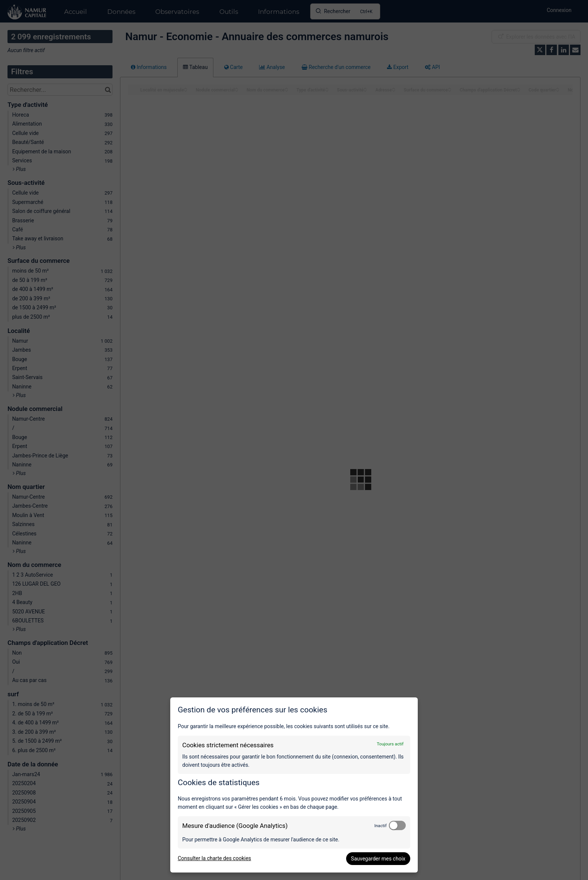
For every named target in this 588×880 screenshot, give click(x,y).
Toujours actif (390, 744)
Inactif (380, 826)
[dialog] (294, 785)
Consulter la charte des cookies (214, 858)
